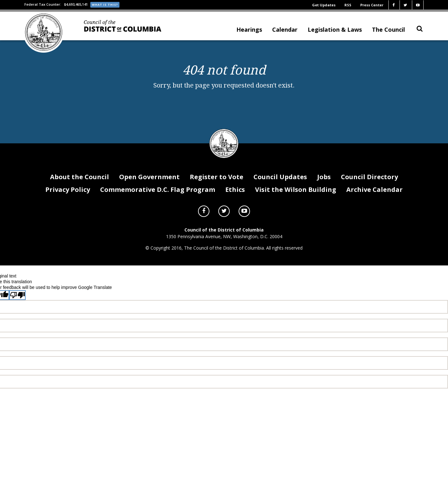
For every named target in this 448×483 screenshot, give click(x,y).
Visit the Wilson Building (296, 198)
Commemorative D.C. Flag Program (158, 198)
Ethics (235, 198)
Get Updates (324, 5)
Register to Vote (217, 186)
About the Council (80, 186)
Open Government (149, 186)
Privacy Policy (68, 198)
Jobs (324, 186)
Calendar (285, 32)
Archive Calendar (374, 198)
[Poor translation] (17, 304)
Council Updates (280, 186)
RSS (348, 5)
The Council (388, 32)
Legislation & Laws (335, 32)
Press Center (372, 5)
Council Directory (369, 186)
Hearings (249, 32)
